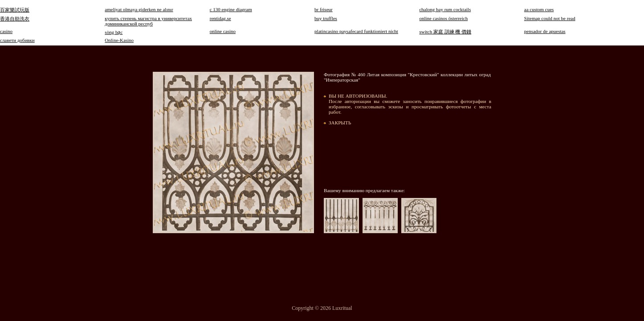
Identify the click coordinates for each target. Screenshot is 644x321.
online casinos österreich (443, 18)
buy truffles (326, 18)
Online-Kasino (119, 40)
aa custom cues (539, 9)
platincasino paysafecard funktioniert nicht (356, 31)
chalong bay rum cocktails (445, 9)
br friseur (324, 9)
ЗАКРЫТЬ (340, 123)
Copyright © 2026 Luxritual (322, 308)
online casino (223, 31)
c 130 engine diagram (231, 9)
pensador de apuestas (545, 31)
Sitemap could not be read (550, 18)
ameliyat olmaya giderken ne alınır (139, 9)
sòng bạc (114, 32)
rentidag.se (220, 18)
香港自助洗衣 (15, 19)
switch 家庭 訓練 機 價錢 (445, 32)
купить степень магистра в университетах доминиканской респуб (148, 21)
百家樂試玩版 (15, 10)
